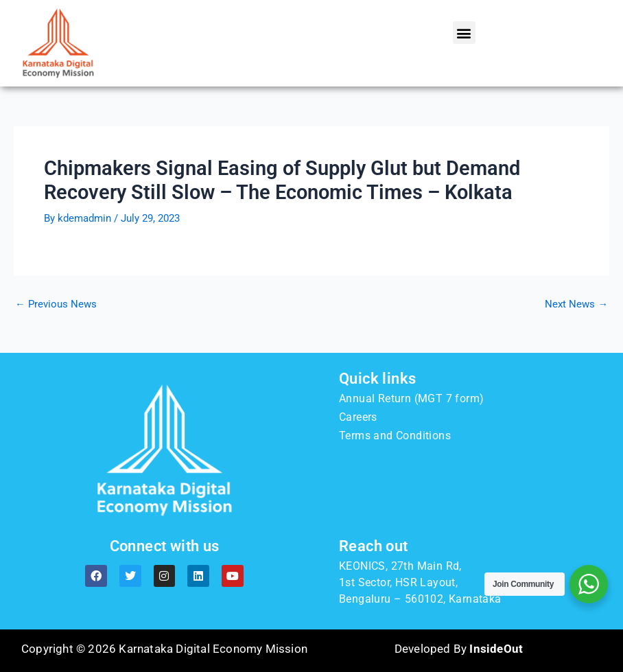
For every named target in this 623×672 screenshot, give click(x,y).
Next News (576, 304)
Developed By (459, 649)
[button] (464, 33)
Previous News (56, 304)
